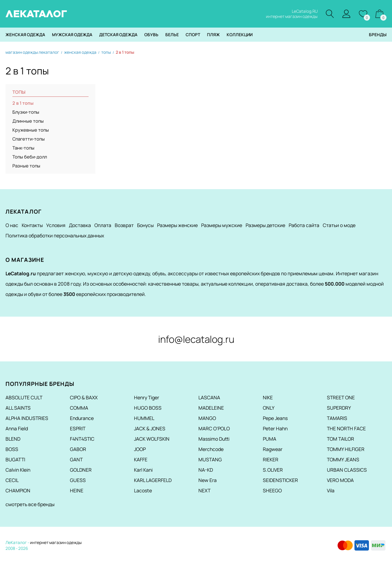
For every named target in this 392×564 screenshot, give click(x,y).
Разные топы (26, 166)
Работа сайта (304, 225)
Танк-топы (23, 148)
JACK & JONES (150, 428)
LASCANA (209, 397)
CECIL (12, 480)
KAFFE (141, 459)
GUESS (78, 480)
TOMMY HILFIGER (346, 449)
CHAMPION (18, 490)
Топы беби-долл (30, 157)
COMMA (79, 408)
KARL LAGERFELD (153, 480)
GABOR (78, 449)
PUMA (270, 439)
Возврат (124, 225)
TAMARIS (337, 418)
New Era (208, 480)
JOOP (140, 449)
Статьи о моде (339, 225)
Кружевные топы (31, 130)
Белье (172, 35)
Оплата (103, 225)
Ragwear (273, 449)
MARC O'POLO (214, 428)
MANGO (207, 418)
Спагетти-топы (29, 139)
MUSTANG (210, 459)
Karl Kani (143, 470)
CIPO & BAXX (84, 397)
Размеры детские (265, 225)
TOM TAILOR (341, 439)
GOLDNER (81, 470)
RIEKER (271, 459)
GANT (76, 459)
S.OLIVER (273, 470)
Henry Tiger (147, 397)
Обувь (151, 35)
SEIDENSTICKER (280, 480)
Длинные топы (28, 121)
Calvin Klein (18, 470)
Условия (56, 225)
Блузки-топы (26, 112)
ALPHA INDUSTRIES (27, 418)
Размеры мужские (222, 225)
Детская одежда (118, 35)
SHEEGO (272, 490)
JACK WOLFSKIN (152, 439)
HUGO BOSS (148, 408)
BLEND (13, 439)
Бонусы (145, 225)
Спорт (193, 35)
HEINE (77, 490)
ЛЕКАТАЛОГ (36, 14)
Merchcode (211, 449)
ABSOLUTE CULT (24, 397)
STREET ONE (341, 397)
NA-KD (206, 470)
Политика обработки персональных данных (55, 235)
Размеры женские (177, 225)
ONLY (269, 408)
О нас (12, 225)
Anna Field (17, 428)
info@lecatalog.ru (196, 339)
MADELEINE (211, 408)
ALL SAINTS (18, 408)
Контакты (32, 225)
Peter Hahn (275, 428)
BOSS (12, 449)
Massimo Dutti (214, 439)
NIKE (268, 397)
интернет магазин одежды (56, 542)
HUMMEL (144, 418)
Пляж (213, 35)
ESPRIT (78, 428)
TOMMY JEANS (343, 459)
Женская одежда (25, 35)
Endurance (82, 418)
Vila (331, 490)
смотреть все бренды (30, 504)
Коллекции (240, 35)
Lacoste (143, 490)
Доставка (80, 225)
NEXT (204, 490)
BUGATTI (15, 459)
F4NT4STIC (82, 439)
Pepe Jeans (275, 418)
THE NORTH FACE (346, 428)
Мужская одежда (72, 35)
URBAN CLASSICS (347, 470)
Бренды (378, 35)
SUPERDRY (339, 408)
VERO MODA (340, 480)
